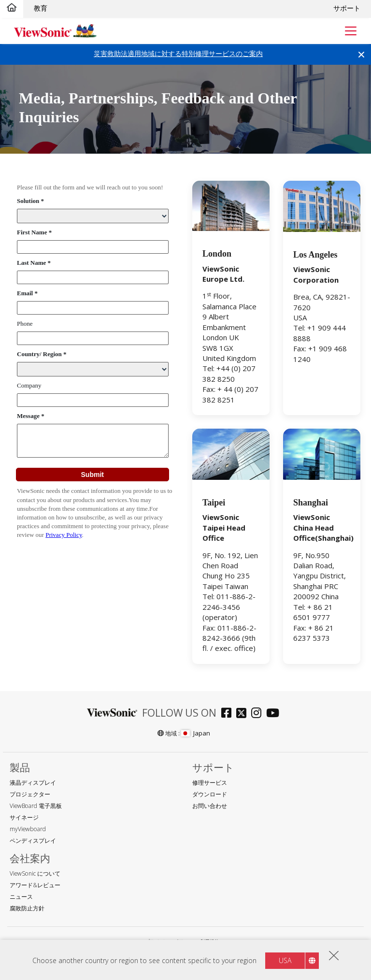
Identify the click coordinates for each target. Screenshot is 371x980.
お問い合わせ (210, 806)
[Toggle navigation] (348, 31)
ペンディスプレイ (33, 841)
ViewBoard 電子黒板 (36, 806)
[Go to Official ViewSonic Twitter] (244, 714)
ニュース (21, 897)
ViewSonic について (35, 873)
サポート (347, 8)
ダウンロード (210, 794)
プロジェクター (30, 794)
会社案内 (30, 858)
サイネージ (24, 817)
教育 (41, 8)
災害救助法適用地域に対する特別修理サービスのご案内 (178, 53)
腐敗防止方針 (27, 908)
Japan (195, 733)
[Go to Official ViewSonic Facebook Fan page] (229, 714)
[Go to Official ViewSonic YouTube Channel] (275, 714)
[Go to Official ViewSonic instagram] (259, 714)
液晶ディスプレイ (33, 783)
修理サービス (210, 783)
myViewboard (28, 829)
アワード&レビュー (35, 885)
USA (285, 960)
